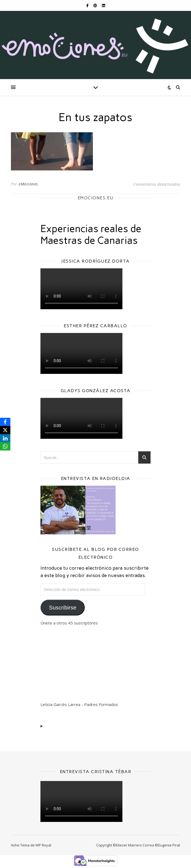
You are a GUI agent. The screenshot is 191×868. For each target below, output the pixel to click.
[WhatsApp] (5, 446)
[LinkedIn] (5, 438)
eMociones (28, 184)
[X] (5, 430)
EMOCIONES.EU (96, 198)
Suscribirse (63, 608)
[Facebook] (5, 422)
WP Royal (43, 845)
